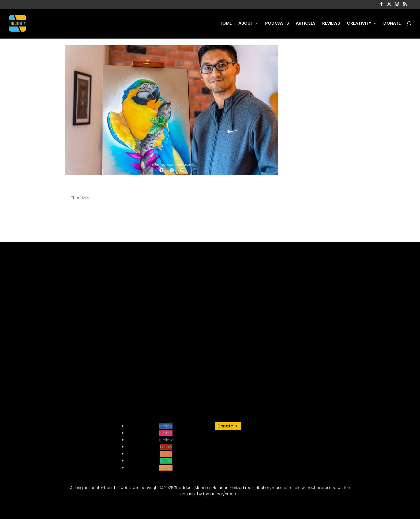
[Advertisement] (210, 336)
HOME (226, 24)
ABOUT (246, 24)
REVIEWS (331, 24)
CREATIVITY (359, 24)
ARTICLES (306, 24)
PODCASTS (277, 24)
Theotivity (80, 198)
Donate (225, 426)
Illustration (90, 188)
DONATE (392, 24)
